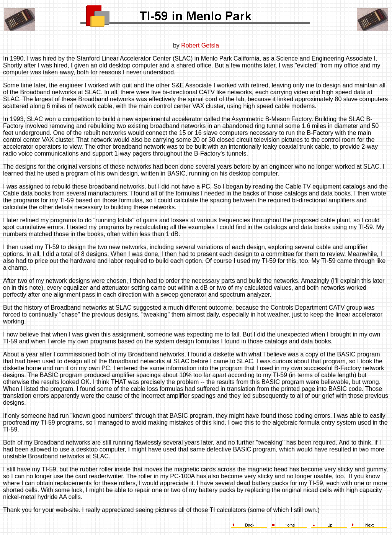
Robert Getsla (200, 45)
